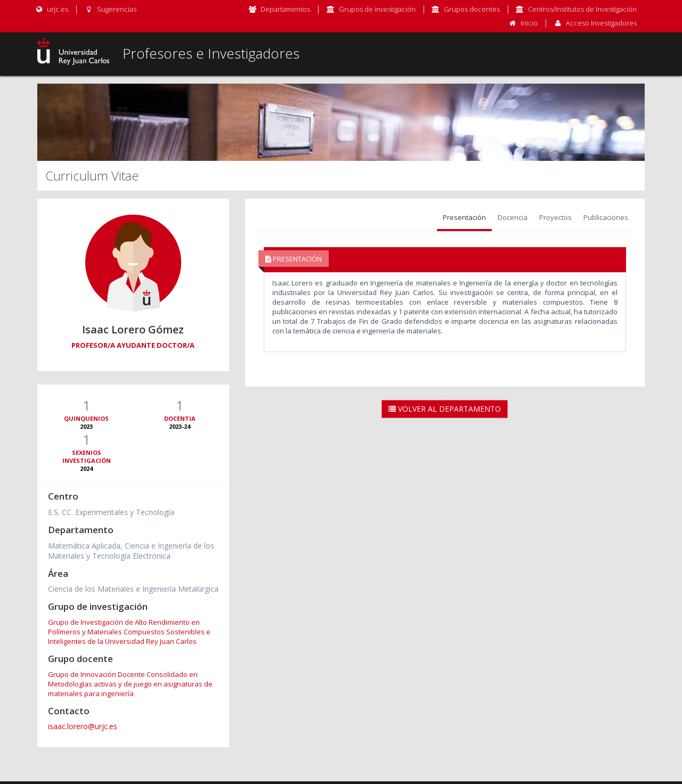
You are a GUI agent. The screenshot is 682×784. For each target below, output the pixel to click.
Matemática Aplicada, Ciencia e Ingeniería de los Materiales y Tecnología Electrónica (131, 551)
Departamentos (285, 9)
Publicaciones (606, 217)
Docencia (513, 217)
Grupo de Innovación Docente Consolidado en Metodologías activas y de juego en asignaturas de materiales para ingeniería (130, 684)
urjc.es (51, 9)
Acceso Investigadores (601, 23)
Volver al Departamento (445, 409)
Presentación (464, 217)
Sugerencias (110, 9)
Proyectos (555, 217)
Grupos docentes (472, 9)
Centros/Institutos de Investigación (582, 9)
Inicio (529, 23)
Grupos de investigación (377, 9)
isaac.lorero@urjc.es (83, 726)
